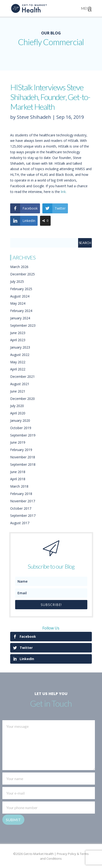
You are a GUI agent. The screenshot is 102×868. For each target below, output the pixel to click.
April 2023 (18, 340)
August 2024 (20, 296)
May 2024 (18, 303)
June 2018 (18, 472)
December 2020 (22, 399)
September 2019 (23, 435)
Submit (13, 820)
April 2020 (18, 413)
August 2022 (20, 355)
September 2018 (23, 464)
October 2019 (21, 428)
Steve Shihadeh (34, 117)
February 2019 (21, 450)
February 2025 (21, 289)
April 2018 (18, 479)
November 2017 (23, 501)
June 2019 (18, 442)
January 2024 (20, 318)
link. (64, 192)
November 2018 (23, 457)
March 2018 (19, 486)
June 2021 (18, 391)
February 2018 (21, 494)
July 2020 (17, 406)
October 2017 (21, 508)
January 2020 (20, 420)
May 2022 (18, 362)
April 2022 (18, 369)
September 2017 (23, 516)
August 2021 (20, 384)
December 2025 (22, 274)
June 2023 (18, 333)
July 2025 (17, 281)
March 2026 (19, 267)
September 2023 (23, 325)
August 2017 (20, 523)
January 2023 (20, 347)
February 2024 (21, 311)
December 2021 (22, 376)
